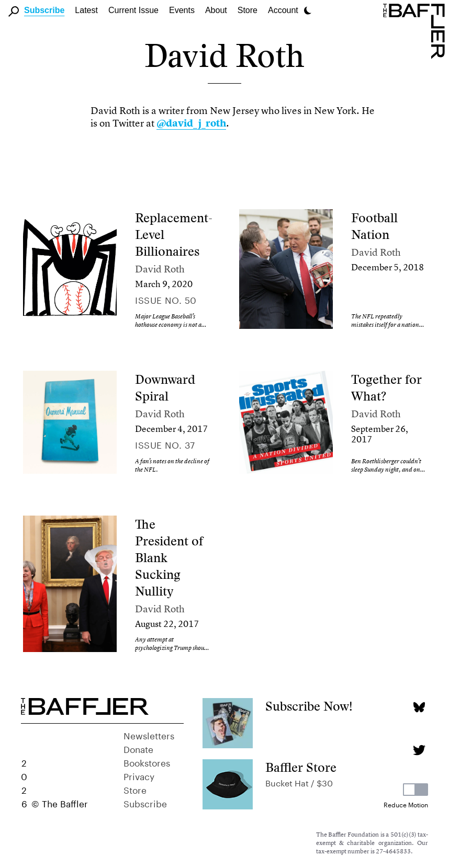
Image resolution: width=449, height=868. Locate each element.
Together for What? (386, 388)
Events (182, 10)
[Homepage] (416, 30)
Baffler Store (301, 767)
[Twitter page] (419, 750)
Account (283, 10)
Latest (86, 10)
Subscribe (44, 10)
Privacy (139, 775)
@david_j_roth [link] (191, 123)
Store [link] (248, 10)
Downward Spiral (165, 388)
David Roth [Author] (160, 269)
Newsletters (149, 735)
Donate (138, 748)
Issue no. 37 (165, 444)
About (216, 10)
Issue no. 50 (166, 299)
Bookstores (147, 762)
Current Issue (133, 10)
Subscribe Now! (309, 706)
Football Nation (374, 226)
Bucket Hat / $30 (299, 782)
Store (135, 789)
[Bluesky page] (419, 707)
